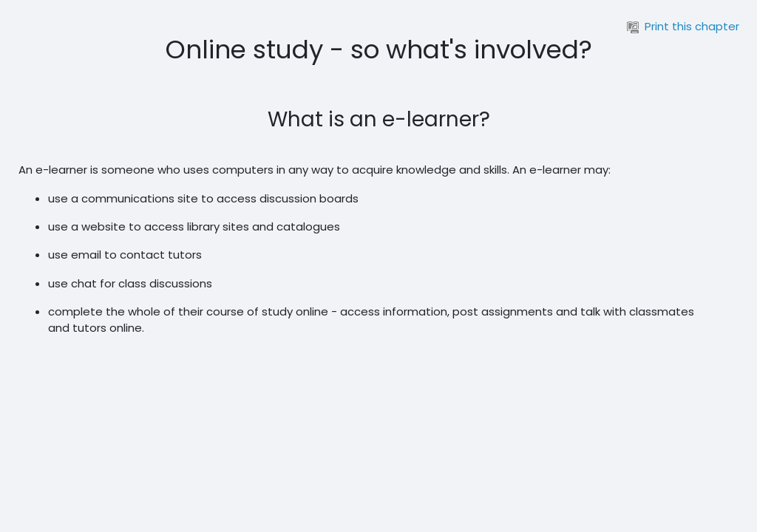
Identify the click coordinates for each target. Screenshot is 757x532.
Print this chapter (683, 26)
